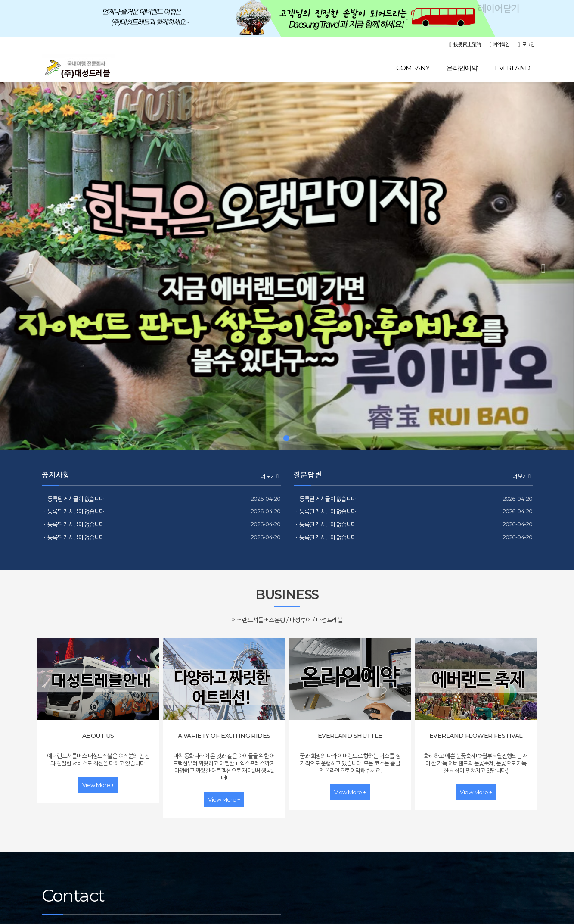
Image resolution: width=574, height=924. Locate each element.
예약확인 (500, 45)
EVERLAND (512, 68)
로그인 (526, 45)
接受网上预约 (465, 45)
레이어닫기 (563, 11)
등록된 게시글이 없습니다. (76, 499)
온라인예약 (462, 68)
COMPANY (413, 68)
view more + (98, 785)
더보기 (269, 476)
